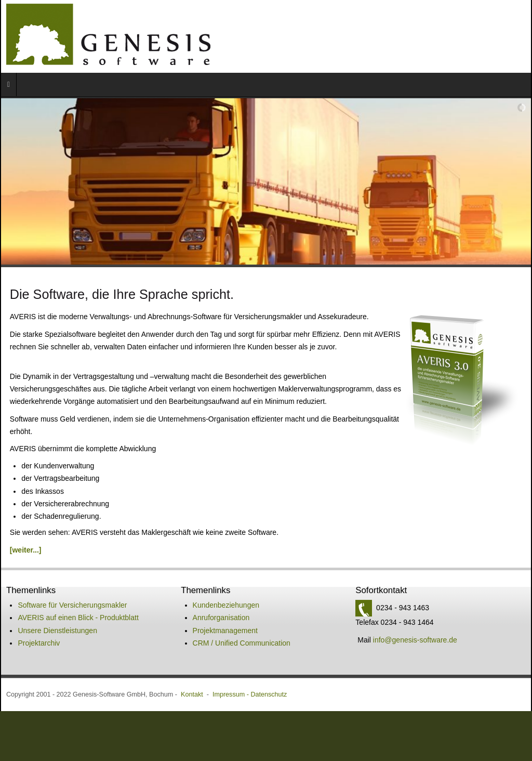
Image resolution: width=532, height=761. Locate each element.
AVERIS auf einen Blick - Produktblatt (78, 607)
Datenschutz (269, 684)
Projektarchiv (39, 633)
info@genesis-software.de (415, 629)
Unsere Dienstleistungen (57, 620)
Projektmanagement (225, 620)
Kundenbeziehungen (226, 595)
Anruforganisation (221, 607)
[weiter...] (26, 540)
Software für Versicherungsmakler (72, 595)
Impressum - (231, 684)
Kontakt (192, 684)
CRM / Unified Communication (242, 633)
